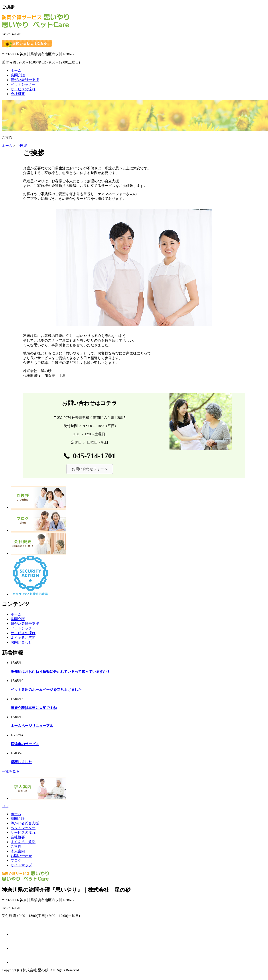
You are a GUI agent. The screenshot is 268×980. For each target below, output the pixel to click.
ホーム (16, 70)
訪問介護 (18, 75)
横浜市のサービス (25, 744)
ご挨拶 (22, 146)
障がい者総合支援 (25, 80)
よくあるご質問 (23, 638)
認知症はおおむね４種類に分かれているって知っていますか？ (60, 672)
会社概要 (18, 94)
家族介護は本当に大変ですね (34, 708)
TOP (5, 806)
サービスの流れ (23, 89)
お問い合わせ (21, 642)
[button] (90, 469)
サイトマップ (21, 865)
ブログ (16, 860)
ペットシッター (23, 84)
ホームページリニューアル (32, 726)
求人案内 (18, 851)
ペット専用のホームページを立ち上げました (46, 690)
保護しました (21, 762)
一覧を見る (11, 771)
